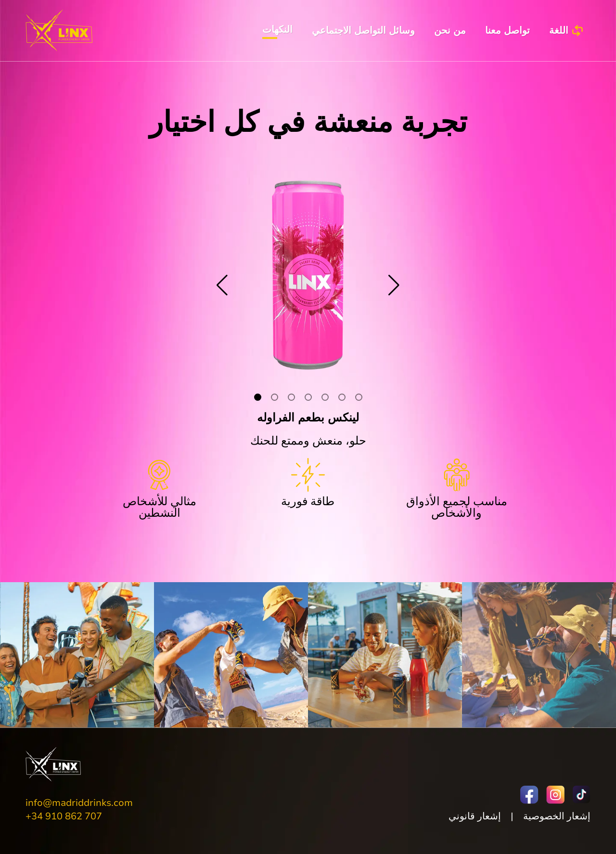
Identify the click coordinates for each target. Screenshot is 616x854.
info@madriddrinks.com (79, 803)
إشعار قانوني (475, 816)
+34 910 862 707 (64, 816)
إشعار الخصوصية (557, 816)
